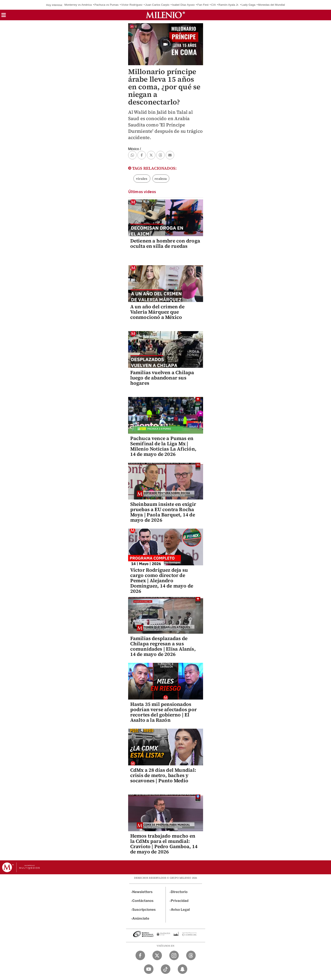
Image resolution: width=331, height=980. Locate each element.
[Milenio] (165, 15)
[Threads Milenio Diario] (191, 955)
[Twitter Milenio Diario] (157, 955)
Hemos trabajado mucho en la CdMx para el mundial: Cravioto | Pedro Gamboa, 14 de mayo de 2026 (164, 844)
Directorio (179, 892)
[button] (4, 16)
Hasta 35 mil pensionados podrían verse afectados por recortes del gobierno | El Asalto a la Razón (163, 712)
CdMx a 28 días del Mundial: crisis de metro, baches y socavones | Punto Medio (163, 775)
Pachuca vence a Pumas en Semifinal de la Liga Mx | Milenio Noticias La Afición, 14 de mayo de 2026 (163, 446)
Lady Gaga (248, 5)
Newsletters (142, 892)
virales (142, 179)
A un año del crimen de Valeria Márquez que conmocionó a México (157, 312)
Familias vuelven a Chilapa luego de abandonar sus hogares (162, 378)
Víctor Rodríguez (132, 5)
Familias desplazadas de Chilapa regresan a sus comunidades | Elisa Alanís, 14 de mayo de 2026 (163, 646)
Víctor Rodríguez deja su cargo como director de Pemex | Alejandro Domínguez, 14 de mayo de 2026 (162, 581)
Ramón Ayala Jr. (229, 5)
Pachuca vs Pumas (106, 5)
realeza (161, 179)
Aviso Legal (180, 910)
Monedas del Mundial (271, 5)
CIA (213, 5)
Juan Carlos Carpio (157, 5)
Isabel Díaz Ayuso (183, 5)
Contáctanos (143, 901)
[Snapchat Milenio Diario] (182, 969)
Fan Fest (203, 5)
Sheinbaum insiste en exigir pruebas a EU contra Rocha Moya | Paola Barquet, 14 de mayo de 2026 (163, 512)
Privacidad (180, 901)
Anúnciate (141, 918)
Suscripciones (144, 910)
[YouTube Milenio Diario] (149, 969)
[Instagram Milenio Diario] (174, 955)
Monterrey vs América (78, 5)
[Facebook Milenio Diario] (140, 955)
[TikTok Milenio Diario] (166, 969)
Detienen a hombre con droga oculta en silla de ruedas (165, 243)
